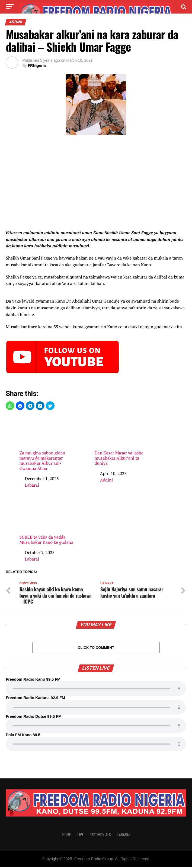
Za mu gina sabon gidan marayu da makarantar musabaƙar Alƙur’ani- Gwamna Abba (48, 443)
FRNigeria (37, 65)
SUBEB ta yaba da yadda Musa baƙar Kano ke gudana (48, 522)
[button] (10, 406)
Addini (106, 480)
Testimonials (100, 836)
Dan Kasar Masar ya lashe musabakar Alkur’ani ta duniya (123, 441)
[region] (96, 184)
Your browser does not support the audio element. (96, 690)
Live (80, 836)
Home (67, 836)
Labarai (32, 485)
